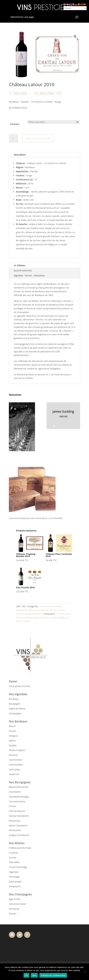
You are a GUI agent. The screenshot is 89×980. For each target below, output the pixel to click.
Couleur (61, 610)
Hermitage (14, 877)
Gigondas (14, 872)
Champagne (15, 713)
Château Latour (48, 610)
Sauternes (14, 774)
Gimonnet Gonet (17, 904)
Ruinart (13, 914)
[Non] (85, 972)
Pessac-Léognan (17, 750)
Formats (15, 124)
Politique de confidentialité (53, 975)
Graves (12, 731)
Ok (26, 975)
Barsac (12, 726)
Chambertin (15, 792)
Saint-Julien (15, 769)
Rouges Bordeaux (34, 614)
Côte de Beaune (17, 811)
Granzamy (14, 909)
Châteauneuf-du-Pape (20, 848)
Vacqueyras (15, 886)
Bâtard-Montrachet (19, 787)
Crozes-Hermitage (18, 867)
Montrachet (15, 830)
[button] (75, 37)
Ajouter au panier (38, 138)
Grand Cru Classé (49, 618)
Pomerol (13, 755)
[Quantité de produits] (14, 138)
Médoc (12, 741)
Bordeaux (34, 610)
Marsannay (15, 821)
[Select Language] (75, 8)
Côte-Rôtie (14, 862)
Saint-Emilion (15, 760)
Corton (12, 806)
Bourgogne (14, 704)
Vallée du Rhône (17, 709)
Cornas (12, 858)
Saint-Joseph (15, 882)
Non (34, 975)
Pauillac (20, 614)
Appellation (22, 610)
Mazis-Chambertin (18, 826)
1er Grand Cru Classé (50, 606)
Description (20, 155)
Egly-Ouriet (14, 899)
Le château (19, 265)
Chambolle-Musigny (19, 797)
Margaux (13, 736)
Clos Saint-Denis (17, 801)
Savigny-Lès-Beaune (19, 835)
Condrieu (14, 853)
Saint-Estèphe (16, 765)
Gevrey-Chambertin (19, 816)
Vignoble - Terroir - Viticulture (29, 275)
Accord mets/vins (23, 270)
